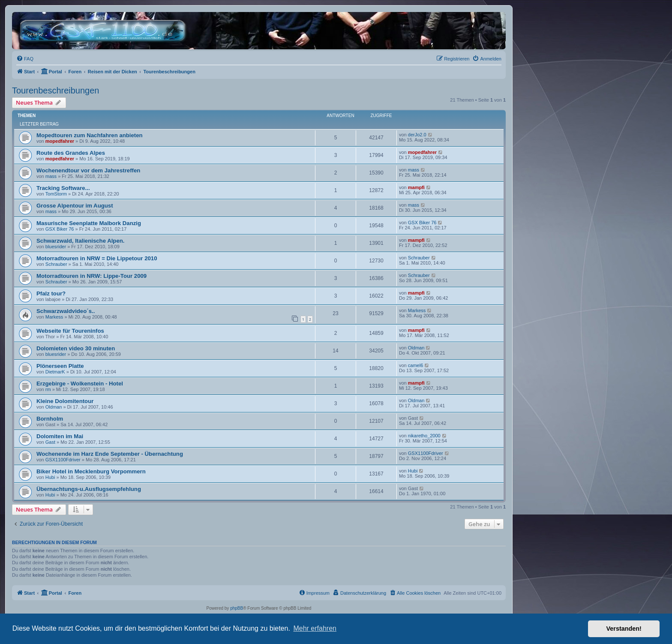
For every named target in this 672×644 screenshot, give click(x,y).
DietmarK (55, 372)
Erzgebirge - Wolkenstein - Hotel (80, 384)
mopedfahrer (60, 141)
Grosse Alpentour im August (75, 206)
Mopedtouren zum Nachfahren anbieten (90, 135)
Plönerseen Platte (60, 366)
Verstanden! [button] (624, 629)
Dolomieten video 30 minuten (76, 348)
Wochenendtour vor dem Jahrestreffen (88, 170)
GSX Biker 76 (60, 229)
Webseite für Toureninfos (70, 331)
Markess (54, 317)
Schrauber (56, 264)
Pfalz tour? (51, 293)
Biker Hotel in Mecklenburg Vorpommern (91, 471)
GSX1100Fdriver (63, 460)
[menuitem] (25, 59)
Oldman (416, 348)
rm (48, 389)
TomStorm (56, 194)
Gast (50, 442)
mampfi (416, 187)
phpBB (237, 608)
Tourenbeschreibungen (56, 90)
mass (51, 176)
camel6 (415, 365)
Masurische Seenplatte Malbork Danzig (89, 223)
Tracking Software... (63, 188)
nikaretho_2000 (424, 436)
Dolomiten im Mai (60, 436)
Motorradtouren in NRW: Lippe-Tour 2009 (91, 276)
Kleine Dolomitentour (65, 401)
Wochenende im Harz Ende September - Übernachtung (110, 454)
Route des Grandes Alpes (71, 153)
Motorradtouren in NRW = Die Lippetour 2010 (97, 258)
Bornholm (50, 419)
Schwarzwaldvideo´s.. (66, 311)
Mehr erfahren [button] (315, 628)
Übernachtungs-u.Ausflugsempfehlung (89, 489)
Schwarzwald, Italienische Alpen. (80, 241)
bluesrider (56, 247)
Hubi (50, 477)
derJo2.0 (417, 135)
